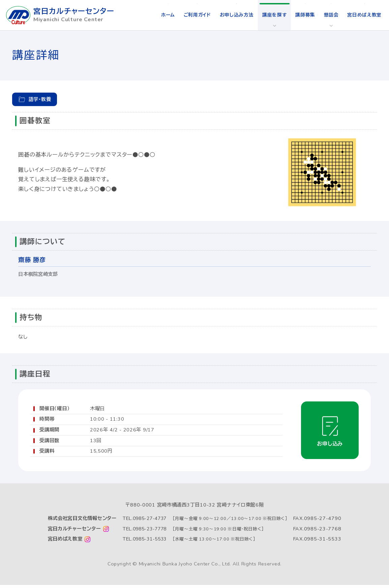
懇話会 (330, 15)
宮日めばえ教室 (364, 15)
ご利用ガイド (193, 15)
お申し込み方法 (234, 15)
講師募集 (304, 15)
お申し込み (328, 445)
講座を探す (272, 15)
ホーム (162, 15)
